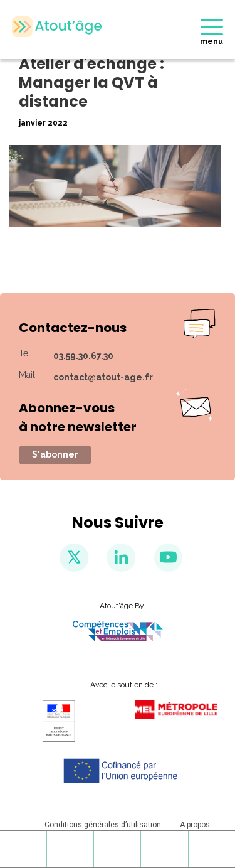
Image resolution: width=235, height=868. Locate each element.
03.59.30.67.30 (83, 356)
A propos (195, 825)
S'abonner (55, 454)
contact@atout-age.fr (103, 377)
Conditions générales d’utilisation (103, 825)
